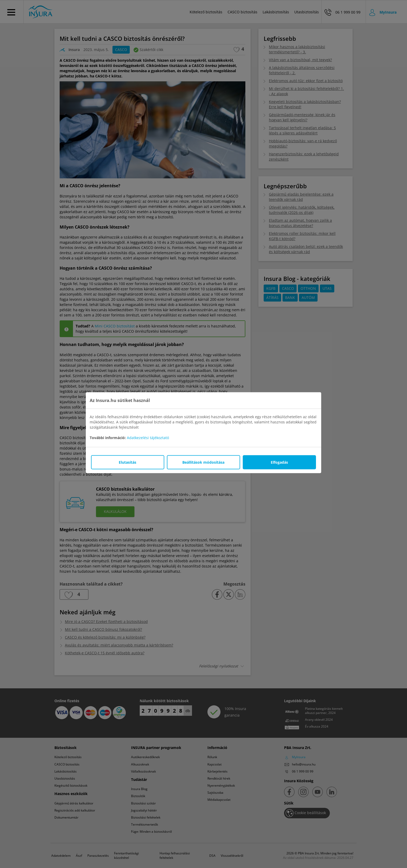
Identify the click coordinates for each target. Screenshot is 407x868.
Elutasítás (128, 462)
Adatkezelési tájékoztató (148, 438)
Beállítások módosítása (203, 462)
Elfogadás (279, 462)
